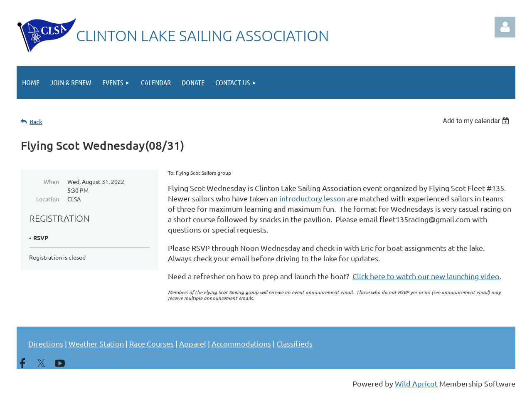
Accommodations (241, 343)
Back (36, 122)
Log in (505, 27)
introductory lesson (312, 198)
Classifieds (294, 343)
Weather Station (96, 343)
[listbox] (477, 121)
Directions (46, 343)
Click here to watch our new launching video (426, 276)
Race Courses (151, 343)
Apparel (193, 343)
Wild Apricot (416, 383)
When (51, 181)
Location (48, 199)
